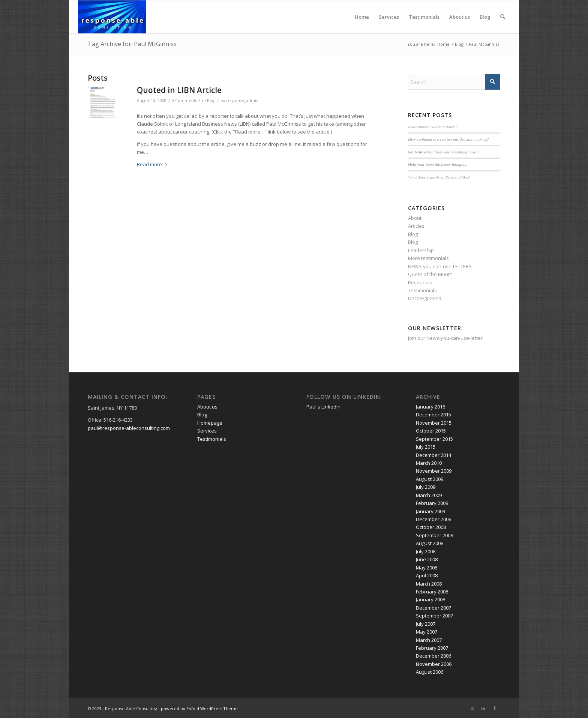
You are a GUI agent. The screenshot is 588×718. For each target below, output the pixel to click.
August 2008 (430, 543)
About (415, 218)
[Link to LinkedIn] (483, 708)
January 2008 (430, 599)
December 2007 (433, 608)
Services (389, 17)
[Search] (503, 17)
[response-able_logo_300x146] (112, 17)
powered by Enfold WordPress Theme (199, 708)
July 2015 (426, 447)
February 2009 (432, 503)
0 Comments (184, 101)
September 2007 (434, 616)
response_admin (242, 101)
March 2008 (429, 584)
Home (362, 17)
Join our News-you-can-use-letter (445, 338)
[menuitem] (503, 17)
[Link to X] (472, 708)
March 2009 (429, 495)
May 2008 (427, 568)
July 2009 (426, 487)
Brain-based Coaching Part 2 (433, 127)
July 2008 (426, 551)
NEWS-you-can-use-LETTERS (440, 266)
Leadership (421, 250)
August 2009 (430, 479)
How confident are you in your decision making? (448, 139)
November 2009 (434, 471)
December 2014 (433, 455)
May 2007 (427, 632)
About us (460, 17)
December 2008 (433, 519)
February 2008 (432, 592)
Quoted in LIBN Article (179, 90)
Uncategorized (425, 298)
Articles (416, 226)
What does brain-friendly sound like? (439, 177)
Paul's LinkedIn (323, 407)
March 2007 (429, 640)
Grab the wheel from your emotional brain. (444, 152)
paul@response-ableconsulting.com (129, 428)
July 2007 (426, 624)
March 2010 (429, 463)
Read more (152, 164)
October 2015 (431, 431)
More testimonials (428, 258)
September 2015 (434, 439)
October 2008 (431, 527)
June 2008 (427, 559)
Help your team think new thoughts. (438, 164)
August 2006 (430, 672)
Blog (485, 17)
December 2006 (433, 656)
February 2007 (432, 648)
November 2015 (434, 423)
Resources (420, 282)
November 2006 (434, 664)
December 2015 (433, 415)
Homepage (210, 423)
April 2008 (427, 575)
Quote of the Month (430, 274)
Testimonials (424, 17)
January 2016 (430, 407)
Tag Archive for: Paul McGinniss (132, 44)
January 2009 (430, 511)
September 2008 (434, 535)
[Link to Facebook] (495, 708)
